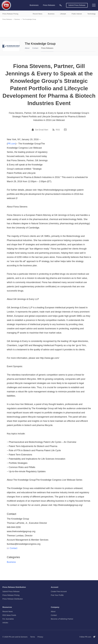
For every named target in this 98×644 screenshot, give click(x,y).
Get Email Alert (42, 130)
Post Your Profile (57, 595)
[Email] (65, 130)
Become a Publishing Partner (62, 619)
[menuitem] (61, 5)
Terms (33, 637)
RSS (58, 130)
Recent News (8, 611)
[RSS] (54, 130)
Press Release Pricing (11, 595)
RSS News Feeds (9, 615)
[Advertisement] (49, 28)
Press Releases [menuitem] (49, 5)
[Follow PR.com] (93, 637)
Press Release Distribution (13, 599)
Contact (35, 48)
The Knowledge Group (29, 19)
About (27, 48)
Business (17, 19)
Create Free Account (59, 591)
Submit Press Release (77, 5)
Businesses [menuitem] (34, 5)
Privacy (40, 637)
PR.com (12, 144)
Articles (5, 623)
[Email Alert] (33, 130)
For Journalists (8, 619)
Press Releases (7, 19)
